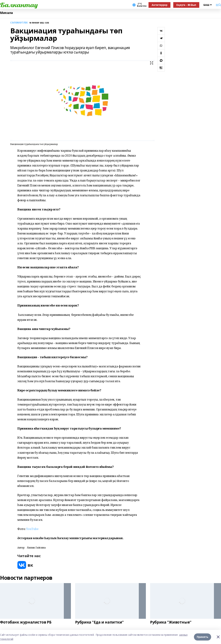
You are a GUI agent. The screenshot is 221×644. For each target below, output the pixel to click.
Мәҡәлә (6, 13)
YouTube (32, 529)
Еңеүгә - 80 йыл (186, 5)
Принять (203, 637)
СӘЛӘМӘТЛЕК (19, 23)
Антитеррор (159, 5)
